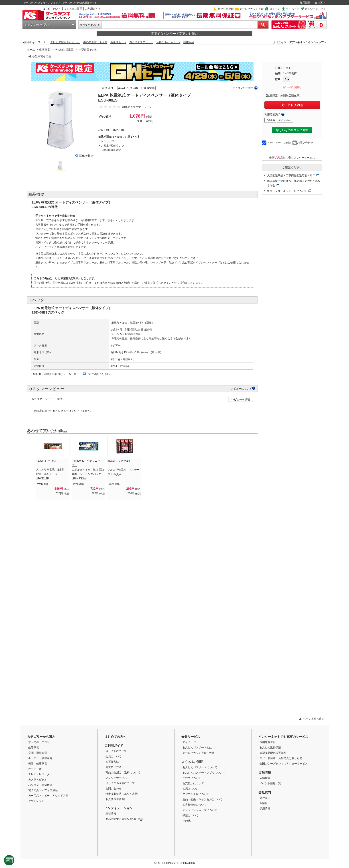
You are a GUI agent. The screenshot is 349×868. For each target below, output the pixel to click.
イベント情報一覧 (270, 783)
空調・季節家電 (38, 753)
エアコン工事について (196, 794)
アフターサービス (116, 778)
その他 (187, 821)
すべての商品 (88, 25)
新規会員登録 (226, 9)
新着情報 (111, 814)
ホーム (31, 50)
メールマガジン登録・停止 (199, 753)
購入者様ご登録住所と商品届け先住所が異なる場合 (294, 183)
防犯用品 (189, 42)
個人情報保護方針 (116, 799)
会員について (114, 756)
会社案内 (320, 3)
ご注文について (192, 778)
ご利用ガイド (93, 9)
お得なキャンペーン (168, 42)
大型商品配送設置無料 (273, 753)
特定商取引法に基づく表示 (122, 794)
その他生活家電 (64, 50)
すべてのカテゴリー (40, 742)
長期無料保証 (268, 742)
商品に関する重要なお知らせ (124, 819)
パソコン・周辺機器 (40, 785)
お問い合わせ (305, 143)
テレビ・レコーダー (40, 774)
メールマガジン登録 (252, 9)
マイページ (292, 9)
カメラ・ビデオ (38, 780)
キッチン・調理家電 (40, 758)
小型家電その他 (88, 50)
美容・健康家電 (38, 764)
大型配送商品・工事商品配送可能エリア (291, 175)
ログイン (275, 9)
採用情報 (305, 3)
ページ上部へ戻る (314, 719)
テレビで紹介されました (65, 42)
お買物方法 (112, 762)
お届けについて (192, 789)
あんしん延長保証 (270, 748)
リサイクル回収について (120, 783)
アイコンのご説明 (243, 88)
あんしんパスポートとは (197, 748)
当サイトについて (116, 751)
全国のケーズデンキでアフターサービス (284, 764)
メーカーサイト (72, 374)
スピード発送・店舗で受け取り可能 (281, 758)
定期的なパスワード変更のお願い (174, 34)
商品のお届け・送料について (123, 772)
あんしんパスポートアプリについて (204, 773)
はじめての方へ (52, 9)
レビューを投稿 (241, 399)
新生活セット (118, 42)
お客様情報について (195, 805)
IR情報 (264, 803)
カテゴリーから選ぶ (37, 25)
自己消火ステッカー (141, 42)
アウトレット (36, 801)
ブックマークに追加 (279, 143)
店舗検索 (265, 778)
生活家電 (45, 50)
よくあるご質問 (73, 9)
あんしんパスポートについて (200, 767)
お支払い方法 (114, 767)
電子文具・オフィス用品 (43, 790)
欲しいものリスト (316, 9)
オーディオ (35, 769)
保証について (191, 815)
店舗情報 (265, 772)
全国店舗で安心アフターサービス (292, 157)
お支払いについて (193, 783)
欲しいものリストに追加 (292, 130)
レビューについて (241, 388)
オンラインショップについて (200, 810)
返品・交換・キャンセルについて (287, 191)
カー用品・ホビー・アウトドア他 (48, 796)
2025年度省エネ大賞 (95, 42)
